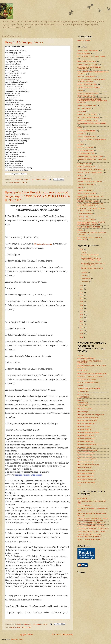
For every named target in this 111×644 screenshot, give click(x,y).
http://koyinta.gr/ (83, 412)
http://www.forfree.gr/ (84, 447)
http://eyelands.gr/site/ (85, 409)
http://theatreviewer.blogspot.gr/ (88, 418)
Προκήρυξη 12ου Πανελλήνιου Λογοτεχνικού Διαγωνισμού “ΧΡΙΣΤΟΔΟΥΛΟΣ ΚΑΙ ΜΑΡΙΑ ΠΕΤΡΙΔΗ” (37, 196)
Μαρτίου (84, 275)
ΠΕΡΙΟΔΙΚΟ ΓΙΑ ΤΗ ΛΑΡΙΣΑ (87, 379)
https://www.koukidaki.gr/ (86, 474)
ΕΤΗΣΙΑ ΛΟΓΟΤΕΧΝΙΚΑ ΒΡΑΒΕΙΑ (89, 87)
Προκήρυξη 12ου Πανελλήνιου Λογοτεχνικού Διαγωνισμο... (91, 259)
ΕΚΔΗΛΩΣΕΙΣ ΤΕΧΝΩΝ (85, 147)
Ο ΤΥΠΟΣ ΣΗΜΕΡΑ (84, 40)
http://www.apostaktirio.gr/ (86, 424)
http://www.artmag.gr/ (85, 429)
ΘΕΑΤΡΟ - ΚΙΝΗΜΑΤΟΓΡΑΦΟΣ (88, 93)
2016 (82, 315)
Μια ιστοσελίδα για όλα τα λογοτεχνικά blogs (92, 374)
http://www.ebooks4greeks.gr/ (87, 444)
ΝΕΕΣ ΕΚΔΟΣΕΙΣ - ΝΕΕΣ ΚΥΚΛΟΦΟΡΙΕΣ (92, 57)
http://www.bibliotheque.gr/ (86, 438)
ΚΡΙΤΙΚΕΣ (81, 144)
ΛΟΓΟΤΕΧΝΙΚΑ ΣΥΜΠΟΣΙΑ (87, 193)
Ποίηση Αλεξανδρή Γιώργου (25, 42)
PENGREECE (82, 134)
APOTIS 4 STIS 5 (83, 394)
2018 (82, 308)
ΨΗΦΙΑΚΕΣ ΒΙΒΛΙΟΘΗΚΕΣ (87, 77)
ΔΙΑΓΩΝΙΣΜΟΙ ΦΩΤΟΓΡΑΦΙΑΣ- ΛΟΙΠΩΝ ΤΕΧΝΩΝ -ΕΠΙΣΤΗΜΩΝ (91, 80)
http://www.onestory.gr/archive (87, 459)
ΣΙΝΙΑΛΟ (80, 385)
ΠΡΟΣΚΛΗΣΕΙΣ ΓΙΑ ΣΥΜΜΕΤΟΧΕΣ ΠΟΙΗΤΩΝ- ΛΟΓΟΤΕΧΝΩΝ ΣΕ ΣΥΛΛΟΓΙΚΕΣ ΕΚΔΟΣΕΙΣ (92, 101)
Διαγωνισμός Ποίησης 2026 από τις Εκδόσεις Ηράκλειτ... (93, 264)
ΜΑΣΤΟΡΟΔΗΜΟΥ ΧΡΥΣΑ (86, 96)
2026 (82, 250)
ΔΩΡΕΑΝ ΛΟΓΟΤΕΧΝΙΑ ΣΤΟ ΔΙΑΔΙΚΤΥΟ (91, 532)
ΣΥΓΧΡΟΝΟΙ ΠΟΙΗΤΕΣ (85, 213)
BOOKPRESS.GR (83, 397)
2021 (82, 299)
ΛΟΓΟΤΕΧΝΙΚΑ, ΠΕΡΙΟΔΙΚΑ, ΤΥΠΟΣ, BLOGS (93, 529)
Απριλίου (85, 272)
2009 (82, 337)
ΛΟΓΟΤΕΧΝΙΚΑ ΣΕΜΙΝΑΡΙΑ (87, 137)
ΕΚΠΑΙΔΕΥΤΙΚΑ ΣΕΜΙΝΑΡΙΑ (87, 84)
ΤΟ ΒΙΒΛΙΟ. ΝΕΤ (83, 391)
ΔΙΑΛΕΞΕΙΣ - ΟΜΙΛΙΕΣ (85, 190)
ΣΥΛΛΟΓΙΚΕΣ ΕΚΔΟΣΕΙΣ (86, 184)
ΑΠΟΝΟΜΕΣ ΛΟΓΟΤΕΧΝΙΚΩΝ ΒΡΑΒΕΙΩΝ (92, 123)
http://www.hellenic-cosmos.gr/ (88, 450)
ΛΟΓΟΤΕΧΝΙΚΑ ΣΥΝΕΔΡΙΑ (87, 131)
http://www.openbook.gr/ (85, 462)
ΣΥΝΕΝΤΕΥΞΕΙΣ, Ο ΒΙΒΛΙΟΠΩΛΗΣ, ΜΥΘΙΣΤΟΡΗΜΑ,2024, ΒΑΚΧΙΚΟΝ (90, 536)
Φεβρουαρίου (86, 279)
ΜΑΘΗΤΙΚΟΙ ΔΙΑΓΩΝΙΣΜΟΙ (87, 61)
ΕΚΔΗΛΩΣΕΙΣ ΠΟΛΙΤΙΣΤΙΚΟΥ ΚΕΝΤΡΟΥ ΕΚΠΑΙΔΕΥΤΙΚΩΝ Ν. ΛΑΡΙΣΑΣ (91, 223)
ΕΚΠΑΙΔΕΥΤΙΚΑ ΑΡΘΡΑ (86, 150)
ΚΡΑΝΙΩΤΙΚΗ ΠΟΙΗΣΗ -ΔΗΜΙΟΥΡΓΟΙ (90, 170)
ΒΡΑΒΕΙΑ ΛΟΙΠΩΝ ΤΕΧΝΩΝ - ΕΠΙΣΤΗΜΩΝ (92, 159)
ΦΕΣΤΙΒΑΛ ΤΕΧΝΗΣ (84, 108)
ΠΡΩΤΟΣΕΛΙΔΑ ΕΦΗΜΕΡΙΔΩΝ (88, 382)
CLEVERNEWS (83, 403)
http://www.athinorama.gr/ (86, 435)
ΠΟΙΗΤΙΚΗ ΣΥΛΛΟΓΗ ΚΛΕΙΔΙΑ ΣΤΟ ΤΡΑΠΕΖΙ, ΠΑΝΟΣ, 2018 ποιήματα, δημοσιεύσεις (93, 519)
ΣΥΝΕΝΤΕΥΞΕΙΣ (83, 216)
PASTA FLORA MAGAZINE (86, 482)
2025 (82, 286)
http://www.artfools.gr (84, 426)
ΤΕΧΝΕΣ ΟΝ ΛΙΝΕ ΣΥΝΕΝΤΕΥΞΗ (89, 540)
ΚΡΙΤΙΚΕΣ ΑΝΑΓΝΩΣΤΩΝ (86, 153)
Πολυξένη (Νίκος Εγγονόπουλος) (92, 268)
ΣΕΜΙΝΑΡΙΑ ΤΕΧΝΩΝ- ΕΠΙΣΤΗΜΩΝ (90, 182)
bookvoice (81, 400)
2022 (82, 295)
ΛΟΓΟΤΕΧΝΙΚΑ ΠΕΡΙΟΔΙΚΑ (87, 106)
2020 (82, 302)
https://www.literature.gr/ (85, 477)
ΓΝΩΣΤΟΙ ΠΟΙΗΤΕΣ (84, 179)
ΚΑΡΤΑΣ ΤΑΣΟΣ (83, 371)
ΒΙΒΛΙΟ (80, 128)
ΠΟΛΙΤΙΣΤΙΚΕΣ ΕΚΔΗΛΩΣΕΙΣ (87, 114)
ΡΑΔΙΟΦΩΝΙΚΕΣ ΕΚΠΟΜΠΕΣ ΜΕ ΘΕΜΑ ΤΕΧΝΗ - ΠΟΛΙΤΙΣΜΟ (91, 210)
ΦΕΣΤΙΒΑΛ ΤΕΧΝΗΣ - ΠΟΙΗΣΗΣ (88, 117)
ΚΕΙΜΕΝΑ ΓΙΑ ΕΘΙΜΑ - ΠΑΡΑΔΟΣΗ (89, 227)
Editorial (80, 90)
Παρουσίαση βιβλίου (84, 54)
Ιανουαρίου (85, 282)
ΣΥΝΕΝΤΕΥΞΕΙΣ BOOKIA (86, 219)
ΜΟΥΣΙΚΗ (81, 176)
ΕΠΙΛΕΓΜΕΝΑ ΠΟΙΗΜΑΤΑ (86, 167)
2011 (82, 331)
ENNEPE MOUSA (83, 406)
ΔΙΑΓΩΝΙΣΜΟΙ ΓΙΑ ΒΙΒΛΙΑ (86, 358)
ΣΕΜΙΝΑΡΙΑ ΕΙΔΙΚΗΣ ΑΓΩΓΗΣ (88, 120)
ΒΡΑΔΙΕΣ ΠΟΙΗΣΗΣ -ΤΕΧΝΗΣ (88, 64)
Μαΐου (84, 252)
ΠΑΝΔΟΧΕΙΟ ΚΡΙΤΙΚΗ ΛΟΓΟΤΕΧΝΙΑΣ (90, 376)
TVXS (79, 485)
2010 (82, 334)
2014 (82, 321)
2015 (82, 318)
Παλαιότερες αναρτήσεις (62, 635)
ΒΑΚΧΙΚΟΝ (81, 355)
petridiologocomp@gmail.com (29, 475)
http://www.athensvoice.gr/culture (88, 432)
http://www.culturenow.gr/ (86, 441)
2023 (82, 292)
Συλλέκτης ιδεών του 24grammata (89, 388)
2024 (82, 289)
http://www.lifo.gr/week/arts (86, 453)
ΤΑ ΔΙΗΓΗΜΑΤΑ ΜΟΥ (84, 506)
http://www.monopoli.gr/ (85, 456)
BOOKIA (80, 187)
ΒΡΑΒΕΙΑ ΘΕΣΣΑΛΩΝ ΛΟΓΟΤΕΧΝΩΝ (90, 156)
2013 (82, 324)
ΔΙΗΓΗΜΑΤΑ (82, 111)
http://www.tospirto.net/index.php (88, 465)
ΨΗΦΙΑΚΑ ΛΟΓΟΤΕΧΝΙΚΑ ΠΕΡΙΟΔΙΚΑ (90, 173)
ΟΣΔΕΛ (80, 230)
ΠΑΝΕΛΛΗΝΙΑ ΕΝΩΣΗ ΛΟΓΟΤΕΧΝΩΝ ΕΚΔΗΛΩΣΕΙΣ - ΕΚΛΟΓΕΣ (90, 205)
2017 (82, 311)
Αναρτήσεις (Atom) (17, 639)
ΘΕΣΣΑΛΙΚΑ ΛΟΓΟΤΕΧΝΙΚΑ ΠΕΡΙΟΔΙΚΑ (91, 523)
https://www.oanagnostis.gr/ (87, 479)
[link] (15, 231)
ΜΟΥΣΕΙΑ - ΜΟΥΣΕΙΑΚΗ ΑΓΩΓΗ (88, 201)
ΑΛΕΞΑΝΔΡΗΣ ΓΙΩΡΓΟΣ (19, 182)
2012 (82, 327)
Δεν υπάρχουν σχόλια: (39, 179)
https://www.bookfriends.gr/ (86, 471)
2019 (82, 305)
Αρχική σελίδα (26, 635)
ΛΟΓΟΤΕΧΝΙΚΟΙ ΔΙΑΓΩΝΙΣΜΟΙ (21, 627)
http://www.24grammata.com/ (87, 421)
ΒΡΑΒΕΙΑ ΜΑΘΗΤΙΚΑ (85, 164)
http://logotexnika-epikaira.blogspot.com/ (91, 415)
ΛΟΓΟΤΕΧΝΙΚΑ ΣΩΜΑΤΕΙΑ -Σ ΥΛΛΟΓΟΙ (91, 526)
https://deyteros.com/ (84, 468)
